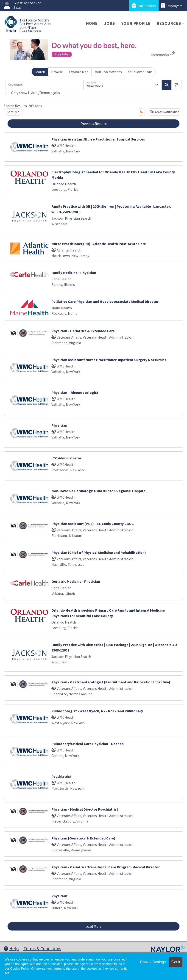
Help (11, 948)
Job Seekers (144, 6)
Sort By (12, 112)
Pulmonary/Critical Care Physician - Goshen (88, 744)
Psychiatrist (61, 776)
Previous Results (94, 124)
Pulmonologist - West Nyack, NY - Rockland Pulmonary (97, 711)
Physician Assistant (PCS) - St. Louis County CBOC (93, 524)
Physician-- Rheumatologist (75, 392)
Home (92, 23)
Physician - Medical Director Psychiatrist (85, 809)
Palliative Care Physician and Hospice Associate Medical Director (105, 301)
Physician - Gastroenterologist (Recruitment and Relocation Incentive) (111, 682)
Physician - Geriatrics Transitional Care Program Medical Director (106, 867)
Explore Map (79, 72)
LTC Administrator (66, 458)
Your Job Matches (108, 72)
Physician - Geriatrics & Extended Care (83, 331)
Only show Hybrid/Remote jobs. (36, 93)
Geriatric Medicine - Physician (76, 581)
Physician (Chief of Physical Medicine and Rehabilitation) (99, 552)
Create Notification (165, 112)
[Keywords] (45, 85)
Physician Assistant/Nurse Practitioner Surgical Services (98, 139)
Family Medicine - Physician (74, 273)
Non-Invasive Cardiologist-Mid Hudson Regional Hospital (99, 491)
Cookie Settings (153, 962)
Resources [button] (169, 23)
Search (40, 72)
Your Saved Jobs (140, 72)
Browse (57, 72)
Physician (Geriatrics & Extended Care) (83, 838)
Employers (172, 6)
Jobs (109, 23)
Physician (59, 425)
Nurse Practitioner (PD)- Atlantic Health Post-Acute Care (99, 244)
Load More (93, 926)
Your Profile (136, 23)
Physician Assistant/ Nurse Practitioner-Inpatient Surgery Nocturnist (109, 360)
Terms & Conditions (42, 948)
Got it (176, 962)
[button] (176, 85)
